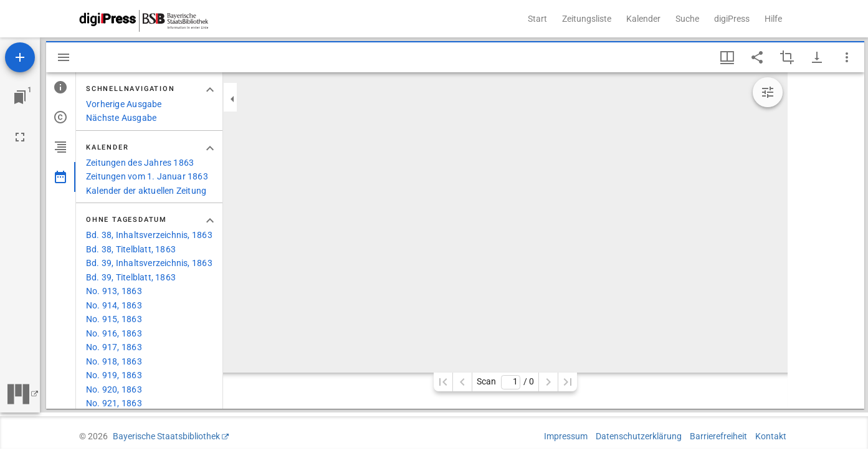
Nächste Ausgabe (121, 118)
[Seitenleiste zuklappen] (232, 99)
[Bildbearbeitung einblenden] (768, 92)
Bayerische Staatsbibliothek (166, 436)
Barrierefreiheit (718, 436)
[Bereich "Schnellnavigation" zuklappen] (210, 90)
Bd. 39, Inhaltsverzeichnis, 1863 (149, 263)
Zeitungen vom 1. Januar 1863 (147, 176)
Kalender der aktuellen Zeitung (146, 191)
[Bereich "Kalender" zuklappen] (210, 148)
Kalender (643, 19)
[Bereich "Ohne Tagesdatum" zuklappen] (210, 221)
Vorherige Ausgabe (124, 104)
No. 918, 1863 (114, 361)
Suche (687, 19)
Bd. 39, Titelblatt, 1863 (131, 277)
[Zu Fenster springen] (20, 97)
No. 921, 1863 (114, 403)
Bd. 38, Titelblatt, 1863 (131, 249)
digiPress (732, 19)
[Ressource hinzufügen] (20, 57)
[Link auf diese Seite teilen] (757, 57)
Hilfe (773, 19)
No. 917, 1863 (114, 347)
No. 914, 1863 (114, 305)
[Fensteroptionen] (847, 57)
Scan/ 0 (505, 382)
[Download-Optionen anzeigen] (817, 57)
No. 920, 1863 (114, 389)
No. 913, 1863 (114, 291)
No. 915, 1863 (114, 319)
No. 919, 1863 (114, 375)
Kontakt (771, 436)
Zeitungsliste (587, 19)
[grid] (826, 241)
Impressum (566, 436)
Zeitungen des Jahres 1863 (140, 163)
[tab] (61, 87)
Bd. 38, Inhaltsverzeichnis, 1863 (149, 235)
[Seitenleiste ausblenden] (64, 57)
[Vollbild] (20, 137)
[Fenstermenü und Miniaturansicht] (727, 57)
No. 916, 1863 (114, 333)
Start (537, 19)
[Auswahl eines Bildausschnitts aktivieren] (787, 57)
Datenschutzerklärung (639, 436)
